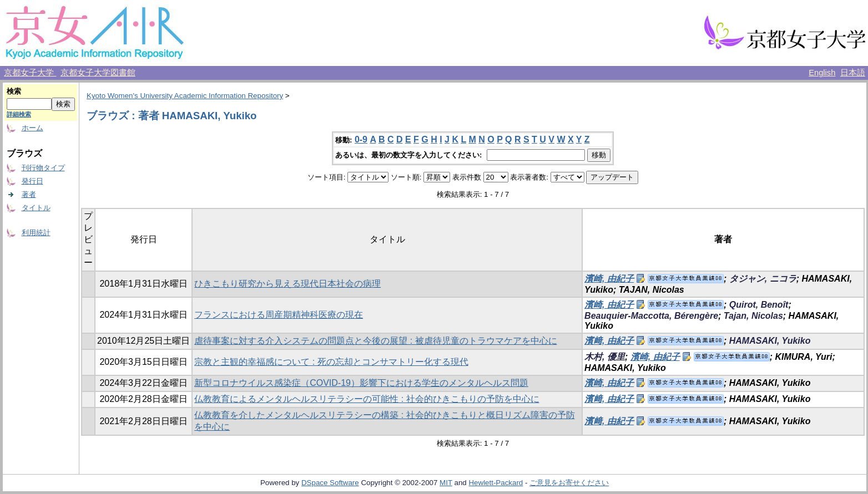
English (822, 73)
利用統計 (36, 233)
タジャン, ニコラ (763, 279)
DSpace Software (330, 483)
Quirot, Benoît (759, 305)
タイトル (36, 208)
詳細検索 (19, 114)
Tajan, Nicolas (753, 316)
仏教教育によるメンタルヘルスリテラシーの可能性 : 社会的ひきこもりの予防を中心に (367, 399)
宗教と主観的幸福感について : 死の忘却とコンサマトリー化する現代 (331, 362)
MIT (446, 483)
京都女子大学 (30, 73)
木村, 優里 (605, 357)
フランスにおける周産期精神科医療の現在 (279, 315)
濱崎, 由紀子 (609, 279)
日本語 (853, 73)
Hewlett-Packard (496, 483)
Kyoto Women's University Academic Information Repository (185, 96)
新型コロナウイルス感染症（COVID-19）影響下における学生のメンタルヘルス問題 (361, 383)
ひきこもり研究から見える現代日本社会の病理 (287, 284)
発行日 (32, 181)
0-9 (361, 139)
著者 (29, 194)
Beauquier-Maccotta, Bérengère (651, 316)
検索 (14, 91)
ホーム (32, 128)
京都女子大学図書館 (98, 73)
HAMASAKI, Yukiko (770, 341)
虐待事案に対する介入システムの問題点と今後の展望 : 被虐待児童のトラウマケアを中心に (375, 341)
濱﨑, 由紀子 (609, 341)
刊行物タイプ (43, 168)
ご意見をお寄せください (569, 483)
